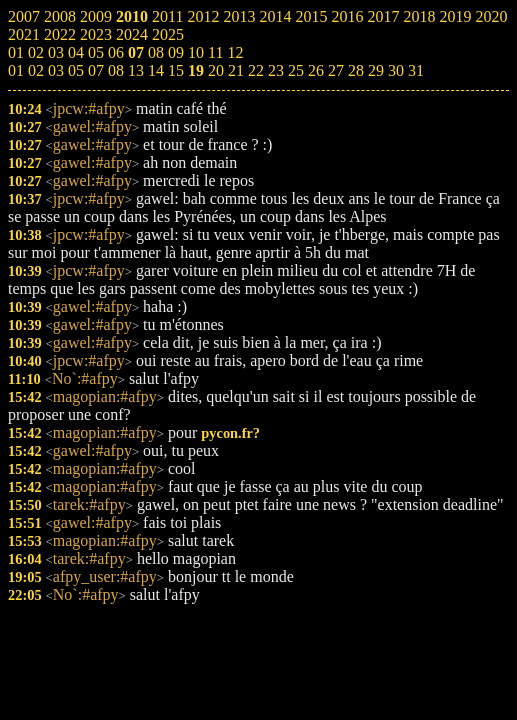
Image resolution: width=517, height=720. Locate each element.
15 (176, 70)
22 (256, 70)
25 (296, 70)
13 (136, 70)
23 (276, 70)
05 (76, 70)
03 (56, 70)
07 (96, 70)
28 (356, 70)
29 (376, 70)
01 (16, 70)
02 (36, 70)
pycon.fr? (230, 433)
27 (336, 70)
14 (156, 70)
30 (396, 70)
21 (236, 70)
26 (316, 70)
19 (196, 70)
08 (116, 70)
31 (416, 70)
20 (216, 70)
